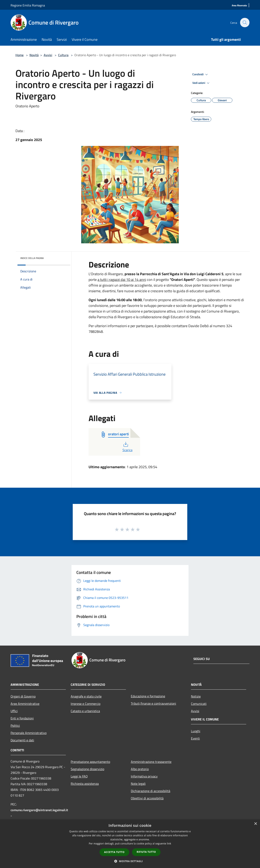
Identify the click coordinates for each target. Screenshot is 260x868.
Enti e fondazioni (22, 718)
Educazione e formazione (148, 696)
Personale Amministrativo (29, 733)
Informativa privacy (144, 776)
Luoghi (196, 731)
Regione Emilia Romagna (28, 5)
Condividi (201, 74)
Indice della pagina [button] (32, 258)
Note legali (138, 784)
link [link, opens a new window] (169, 844)
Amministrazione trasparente (151, 762)
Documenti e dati (22, 740)
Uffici (14, 711)
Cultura (63, 55)
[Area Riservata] (239, 6)
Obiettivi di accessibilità (147, 798)
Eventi (195, 738)
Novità (34, 55)
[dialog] (130, 844)
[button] (130, 861)
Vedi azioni (201, 83)
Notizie (196, 696)
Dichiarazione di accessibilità (151, 791)
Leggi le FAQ (79, 776)
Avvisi (48, 55)
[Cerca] (245, 23)
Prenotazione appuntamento (90, 762)
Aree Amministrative (25, 704)
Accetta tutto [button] (114, 852)
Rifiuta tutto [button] (146, 852)
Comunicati (199, 704)
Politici (15, 726)
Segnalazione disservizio (87, 769)
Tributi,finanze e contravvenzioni (153, 703)
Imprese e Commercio (86, 704)
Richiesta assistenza (85, 784)
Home (19, 55)
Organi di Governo (23, 696)
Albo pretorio (140, 769)
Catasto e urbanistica (85, 711)
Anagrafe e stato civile (86, 696)
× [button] (255, 824)
